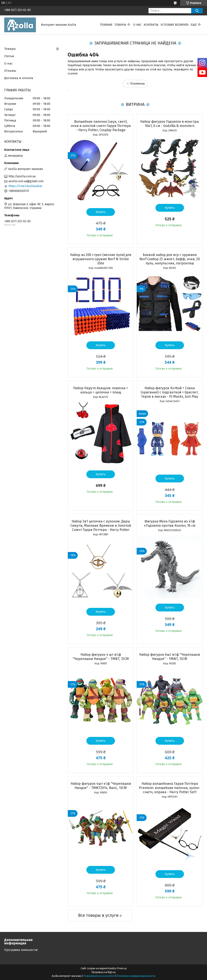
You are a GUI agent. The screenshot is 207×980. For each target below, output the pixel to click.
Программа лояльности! (21, 950)
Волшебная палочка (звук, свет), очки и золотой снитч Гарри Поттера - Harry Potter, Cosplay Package (101, 126)
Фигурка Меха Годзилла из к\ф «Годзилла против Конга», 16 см (170, 523)
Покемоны (137, 84)
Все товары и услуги (98, 915)
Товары (120, 25)
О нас (137, 25)
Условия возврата (174, 25)
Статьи (9, 56)
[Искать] (197, 11)
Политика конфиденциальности (136, 976)
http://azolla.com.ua (22, 176)
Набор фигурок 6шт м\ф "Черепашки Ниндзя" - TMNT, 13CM (170, 657)
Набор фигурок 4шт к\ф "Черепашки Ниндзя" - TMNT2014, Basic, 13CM (101, 786)
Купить (101, 212)
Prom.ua (122, 968)
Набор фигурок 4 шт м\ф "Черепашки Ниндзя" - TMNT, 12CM (101, 657)
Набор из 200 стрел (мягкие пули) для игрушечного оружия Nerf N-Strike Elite (101, 259)
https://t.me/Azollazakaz (25, 186)
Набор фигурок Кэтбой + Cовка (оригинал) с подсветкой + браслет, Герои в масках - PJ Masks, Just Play (170, 392)
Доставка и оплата (19, 78)
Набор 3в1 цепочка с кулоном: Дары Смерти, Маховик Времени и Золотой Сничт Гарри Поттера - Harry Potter (101, 526)
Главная (106, 25)
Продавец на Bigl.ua (103, 972)
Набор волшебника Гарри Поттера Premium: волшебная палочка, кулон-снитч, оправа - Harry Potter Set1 (170, 788)
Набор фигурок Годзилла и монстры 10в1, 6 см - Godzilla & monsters (170, 124)
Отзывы (10, 71)
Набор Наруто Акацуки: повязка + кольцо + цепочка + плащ (101, 390)
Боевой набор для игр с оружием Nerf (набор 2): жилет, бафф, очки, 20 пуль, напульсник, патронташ (170, 259)
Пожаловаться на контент (99, 976)
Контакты (151, 25)
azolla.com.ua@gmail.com (26, 181)
